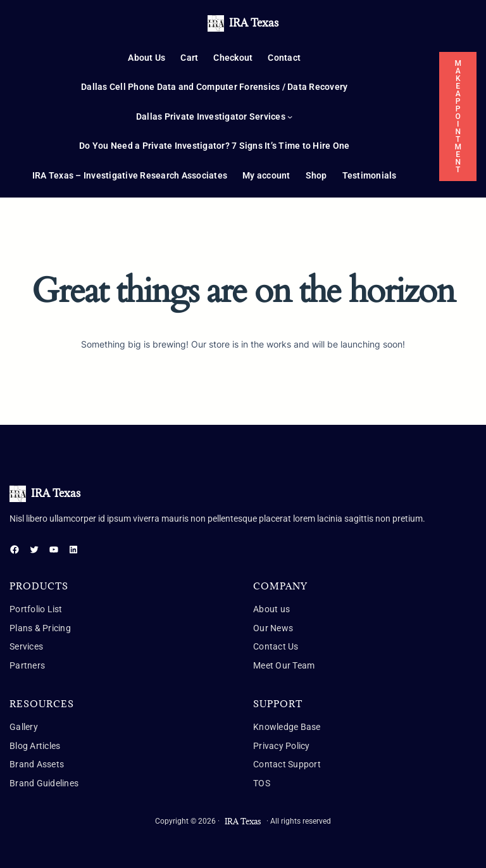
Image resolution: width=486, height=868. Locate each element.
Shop (316, 175)
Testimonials (370, 175)
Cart (189, 58)
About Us (146, 58)
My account (266, 175)
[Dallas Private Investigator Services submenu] (290, 116)
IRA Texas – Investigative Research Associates (130, 175)
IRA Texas (254, 23)
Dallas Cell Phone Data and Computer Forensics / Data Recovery (214, 87)
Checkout (233, 58)
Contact (284, 58)
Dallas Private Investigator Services (211, 116)
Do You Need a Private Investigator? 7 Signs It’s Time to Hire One (214, 146)
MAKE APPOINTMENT (458, 116)
